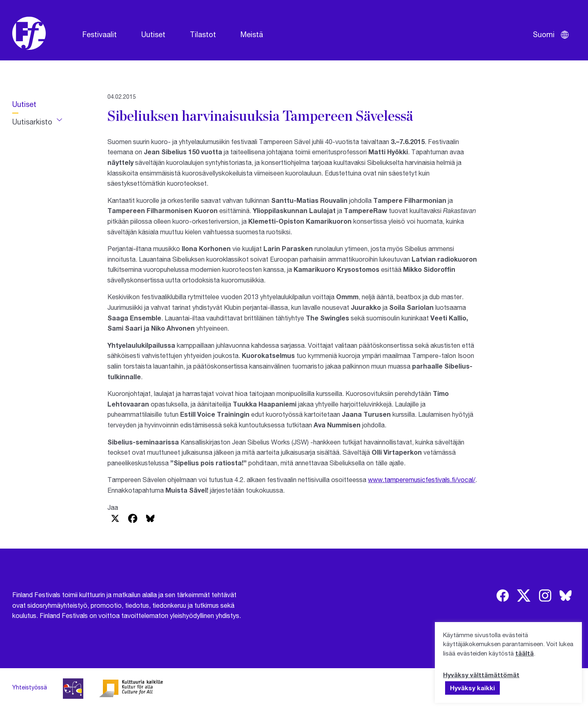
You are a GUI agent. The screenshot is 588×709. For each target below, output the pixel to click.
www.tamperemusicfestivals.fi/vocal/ (422, 479)
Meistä (252, 34)
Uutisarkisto (32, 122)
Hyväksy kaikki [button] (472, 688)
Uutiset (153, 34)
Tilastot (203, 34)
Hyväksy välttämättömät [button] (481, 675)
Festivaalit (100, 34)
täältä (525, 653)
